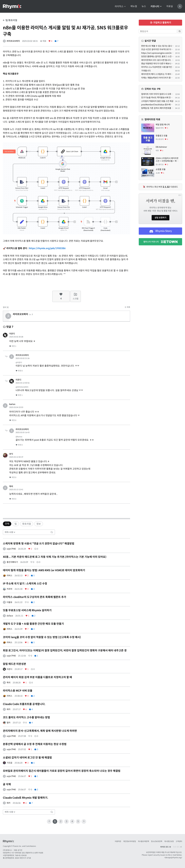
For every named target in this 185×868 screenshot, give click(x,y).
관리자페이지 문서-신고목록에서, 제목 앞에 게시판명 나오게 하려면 (40, 731)
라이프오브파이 (13, 41)
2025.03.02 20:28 (16, 337)
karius (12, 404)
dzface (10, 616)
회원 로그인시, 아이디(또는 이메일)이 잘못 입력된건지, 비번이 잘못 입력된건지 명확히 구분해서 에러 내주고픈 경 (65, 651)
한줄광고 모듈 (162, 136)
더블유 (9, 602)
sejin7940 (11, 549)
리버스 (9, 576)
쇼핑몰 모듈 (161, 169)
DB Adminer (161, 147)
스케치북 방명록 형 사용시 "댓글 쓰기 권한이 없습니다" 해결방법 (39, 544)
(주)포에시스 (7, 850)
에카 (9, 709)
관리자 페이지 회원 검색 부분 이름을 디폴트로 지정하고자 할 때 (37, 677)
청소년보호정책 (157, 841)
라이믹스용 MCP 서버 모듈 (18, 691)
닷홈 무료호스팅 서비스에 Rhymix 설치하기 (27, 610)
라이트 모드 (166, 847)
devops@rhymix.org (173, 858)
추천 (13, 346)
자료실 (170, 6)
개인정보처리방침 (129, 841)
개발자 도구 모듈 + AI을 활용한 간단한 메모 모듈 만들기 (33, 624)
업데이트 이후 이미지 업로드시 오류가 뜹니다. (160, 94)
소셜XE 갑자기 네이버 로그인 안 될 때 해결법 (27, 758)
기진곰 (9, 763)
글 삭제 (7, 784)
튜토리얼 (27, 524)
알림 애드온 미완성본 (15, 664)
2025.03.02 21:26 (23, 358)
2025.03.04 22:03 (16, 407)
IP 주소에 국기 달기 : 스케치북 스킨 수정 (25, 584)
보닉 (11, 454)
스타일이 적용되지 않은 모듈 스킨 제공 (157, 101)
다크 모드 (178, 847)
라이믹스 (120, 6)
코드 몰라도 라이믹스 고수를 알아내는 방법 (26, 717)
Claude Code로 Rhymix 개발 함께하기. (26, 798)
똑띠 (11, 486)
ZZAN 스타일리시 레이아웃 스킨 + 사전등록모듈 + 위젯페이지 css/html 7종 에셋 (167, 160)
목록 (127, 307)
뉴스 (144, 6)
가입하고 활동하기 (161, 23)
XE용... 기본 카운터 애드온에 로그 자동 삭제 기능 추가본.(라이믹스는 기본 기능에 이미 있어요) (55, 557)
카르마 (9, 589)
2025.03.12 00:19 (16, 457)
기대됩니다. (146, 71)
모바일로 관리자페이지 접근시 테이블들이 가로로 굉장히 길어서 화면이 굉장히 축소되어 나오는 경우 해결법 (62, 771)
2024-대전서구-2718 (23, 858)
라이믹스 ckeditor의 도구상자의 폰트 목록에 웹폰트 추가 (35, 597)
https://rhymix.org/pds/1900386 (47, 248)
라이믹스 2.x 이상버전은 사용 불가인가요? (159, 67)
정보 (39, 524)
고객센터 (179, 841)
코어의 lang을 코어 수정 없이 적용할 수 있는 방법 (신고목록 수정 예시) (42, 637)
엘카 (9, 723)
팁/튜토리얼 (10, 20)
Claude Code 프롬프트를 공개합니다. (24, 704)
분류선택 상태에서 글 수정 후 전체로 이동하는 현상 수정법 (35, 744)
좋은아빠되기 (12, 562)
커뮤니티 (156, 6)
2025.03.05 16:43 (23, 432)
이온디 (12, 334)
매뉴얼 (134, 6)
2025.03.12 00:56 (23, 383)
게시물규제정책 (143, 841)
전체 (7, 524)
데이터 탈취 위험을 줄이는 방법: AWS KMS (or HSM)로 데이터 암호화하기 (44, 570)
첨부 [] (6, 307)
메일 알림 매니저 (163, 125)
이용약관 (118, 841)
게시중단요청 (169, 841)
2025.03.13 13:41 (16, 489)
